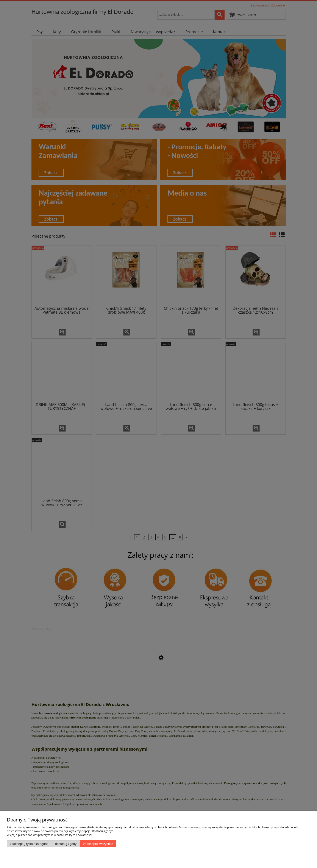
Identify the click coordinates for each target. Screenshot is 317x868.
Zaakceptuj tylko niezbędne (29, 844)
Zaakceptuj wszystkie (98, 844)
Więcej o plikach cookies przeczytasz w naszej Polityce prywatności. (50, 835)
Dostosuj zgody (66, 844)
